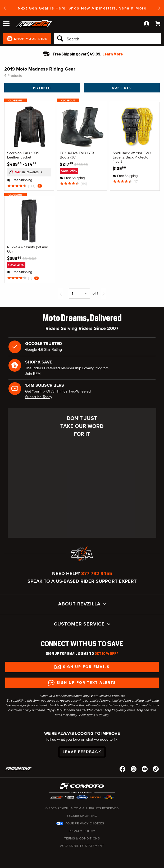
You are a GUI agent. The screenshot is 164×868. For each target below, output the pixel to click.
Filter (42, 88)
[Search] (107, 39)
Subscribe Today (39, 397)
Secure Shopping (82, 816)
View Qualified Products (108, 696)
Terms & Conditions (82, 838)
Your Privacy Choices (85, 823)
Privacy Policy (82, 831)
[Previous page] (61, 293)
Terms (91, 715)
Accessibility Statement (82, 846)
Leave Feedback (82, 752)
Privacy (104, 715)
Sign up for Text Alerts (86, 683)
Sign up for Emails (86, 667)
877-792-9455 (97, 573)
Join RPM (33, 374)
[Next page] (103, 293)
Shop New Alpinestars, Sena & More (108, 8)
